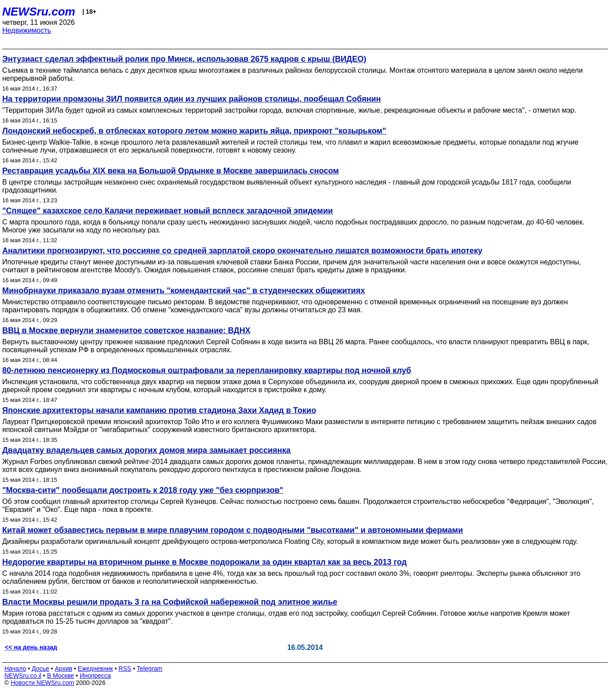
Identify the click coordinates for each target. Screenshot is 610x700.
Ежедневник (96, 669)
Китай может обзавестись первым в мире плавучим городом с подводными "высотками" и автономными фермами (233, 530)
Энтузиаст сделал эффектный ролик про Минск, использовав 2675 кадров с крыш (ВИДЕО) (184, 59)
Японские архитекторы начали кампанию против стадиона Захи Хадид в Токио (159, 410)
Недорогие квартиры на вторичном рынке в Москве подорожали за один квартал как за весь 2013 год (204, 562)
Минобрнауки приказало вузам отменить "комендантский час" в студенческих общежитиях (184, 291)
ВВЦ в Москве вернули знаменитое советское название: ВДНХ (126, 330)
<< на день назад (31, 647)
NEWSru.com (39, 12)
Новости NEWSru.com (42, 683)
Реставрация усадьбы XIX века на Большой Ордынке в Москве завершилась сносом (170, 171)
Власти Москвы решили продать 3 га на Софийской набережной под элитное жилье (170, 602)
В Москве (61, 676)
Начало (15, 669)
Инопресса (96, 676)
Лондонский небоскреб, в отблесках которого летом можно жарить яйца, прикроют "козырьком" (194, 131)
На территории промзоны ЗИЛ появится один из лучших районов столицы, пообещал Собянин (192, 99)
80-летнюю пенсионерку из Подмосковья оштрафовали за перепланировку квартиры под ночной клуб (207, 370)
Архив (64, 669)
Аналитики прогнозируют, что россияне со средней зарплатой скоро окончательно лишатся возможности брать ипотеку (242, 251)
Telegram (150, 669)
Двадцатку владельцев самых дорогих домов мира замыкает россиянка (146, 450)
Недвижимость (27, 30)
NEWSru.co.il (23, 676)
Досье (40, 669)
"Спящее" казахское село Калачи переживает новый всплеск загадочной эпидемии (168, 211)
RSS (125, 669)
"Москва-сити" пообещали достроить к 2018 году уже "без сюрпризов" (143, 490)
